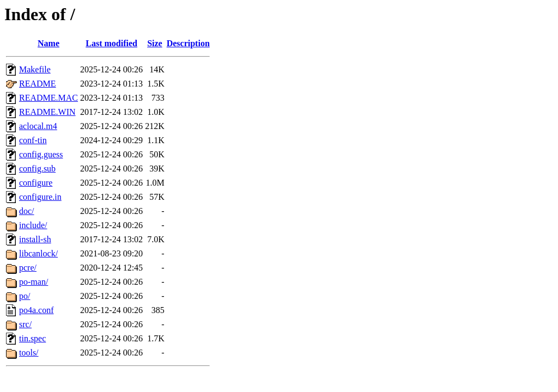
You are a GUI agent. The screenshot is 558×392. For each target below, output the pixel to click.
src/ (25, 324)
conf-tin (33, 140)
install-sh (35, 239)
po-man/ (34, 282)
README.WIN (47, 112)
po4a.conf (37, 310)
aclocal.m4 (38, 126)
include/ (33, 225)
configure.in (40, 197)
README (38, 84)
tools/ (29, 353)
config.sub (37, 169)
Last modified (111, 43)
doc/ (27, 211)
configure (36, 183)
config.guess (41, 154)
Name (48, 43)
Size (155, 43)
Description (188, 43)
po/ (25, 296)
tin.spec (32, 338)
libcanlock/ (38, 253)
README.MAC (48, 98)
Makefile (35, 69)
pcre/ (28, 268)
